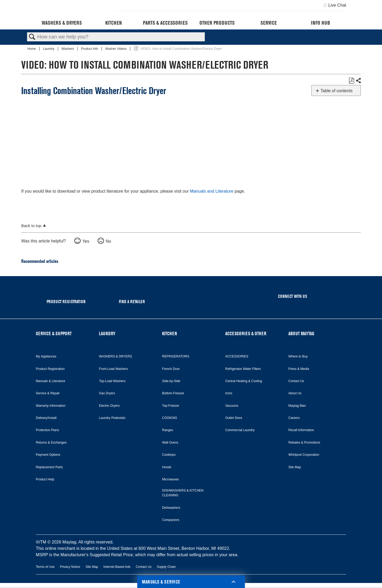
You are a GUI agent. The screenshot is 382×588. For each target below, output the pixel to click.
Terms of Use (45, 567)
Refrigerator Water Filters (243, 369)
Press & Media (299, 369)
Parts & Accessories (165, 23)
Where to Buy (298, 356)
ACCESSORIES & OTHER (246, 333)
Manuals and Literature (212, 191)
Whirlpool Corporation (304, 455)
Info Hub (320, 23)
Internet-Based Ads (117, 567)
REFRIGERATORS (176, 356)
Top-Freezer (171, 406)
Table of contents (337, 91)
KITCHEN (170, 333)
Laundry (49, 49)
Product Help (45, 479)
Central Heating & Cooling (244, 381)
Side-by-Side (171, 381)
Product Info (90, 49)
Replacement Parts (49, 467)
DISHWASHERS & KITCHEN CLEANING (183, 493)
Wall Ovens (170, 443)
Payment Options (48, 455)
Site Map (295, 467)
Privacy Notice (70, 567)
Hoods (167, 467)
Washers (68, 49)
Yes (86, 241)
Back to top (31, 226)
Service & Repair (48, 393)
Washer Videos (116, 49)
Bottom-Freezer (173, 393)
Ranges (168, 430)
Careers (294, 418)
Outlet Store (234, 418)
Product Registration (50, 369)
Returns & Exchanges (51, 443)
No (108, 241)
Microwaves (170, 479)
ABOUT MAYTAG (301, 333)
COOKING (170, 418)
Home (32, 49)
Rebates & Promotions (304, 443)
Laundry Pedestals (112, 418)
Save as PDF (351, 81)
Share (358, 81)
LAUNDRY (107, 333)
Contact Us (296, 381)
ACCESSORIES (237, 356)
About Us (295, 393)
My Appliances (46, 356)
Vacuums (232, 406)
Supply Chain (166, 567)
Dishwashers (171, 508)
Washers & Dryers (62, 23)
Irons (229, 393)
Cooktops (169, 455)
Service (269, 23)
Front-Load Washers (113, 369)
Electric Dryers (109, 406)
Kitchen (114, 23)
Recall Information (301, 430)
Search (32, 37)
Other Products (217, 23)
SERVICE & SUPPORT (54, 333)
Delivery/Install (46, 418)
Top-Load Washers (112, 381)
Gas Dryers (107, 393)
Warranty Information (51, 406)
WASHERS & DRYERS (116, 356)
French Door (171, 369)
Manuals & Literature (51, 381)
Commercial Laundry (240, 430)
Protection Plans (47, 430)
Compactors (171, 520)
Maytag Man (297, 406)
